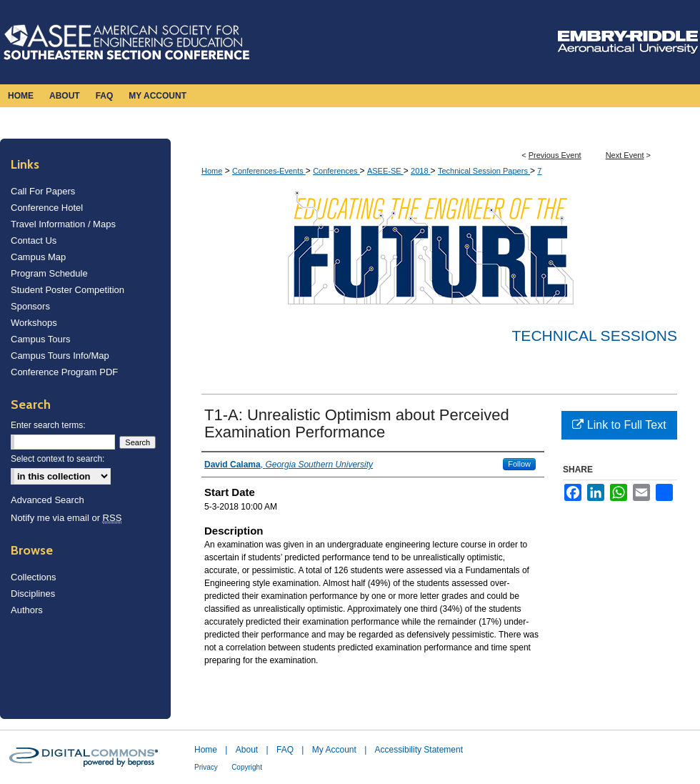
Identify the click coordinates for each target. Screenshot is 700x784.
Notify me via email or (66, 518)
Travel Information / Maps (63, 224)
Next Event (625, 155)
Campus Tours (41, 339)
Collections (34, 577)
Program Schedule (49, 273)
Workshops (34, 323)
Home (212, 171)
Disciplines (33, 594)
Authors (27, 610)
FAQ (285, 750)
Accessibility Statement (419, 750)
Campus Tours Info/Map (60, 356)
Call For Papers (43, 191)
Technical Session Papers (484, 171)
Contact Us (34, 240)
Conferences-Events (269, 171)
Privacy (206, 767)
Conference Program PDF (64, 372)
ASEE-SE (385, 171)
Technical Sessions (595, 336)
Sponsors (30, 306)
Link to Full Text (619, 425)
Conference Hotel (47, 208)
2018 (421, 171)
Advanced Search (47, 500)
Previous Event (555, 155)
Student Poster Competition (67, 290)
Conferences (336, 171)
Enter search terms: (48, 425)
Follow (519, 464)
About (247, 750)
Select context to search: (57, 459)
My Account (334, 750)
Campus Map (38, 257)
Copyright (247, 767)
